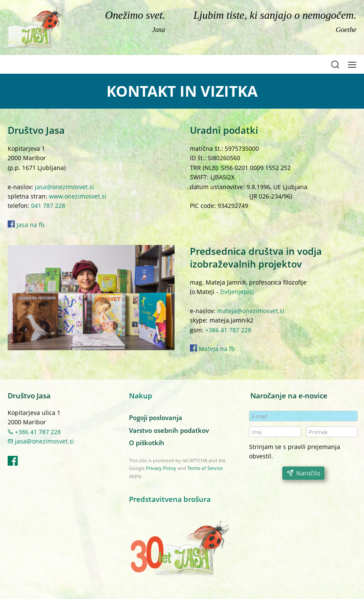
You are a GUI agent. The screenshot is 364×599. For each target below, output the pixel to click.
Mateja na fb (216, 349)
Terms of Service (205, 468)
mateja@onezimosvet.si (251, 311)
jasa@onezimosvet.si (64, 187)
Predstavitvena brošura (170, 499)
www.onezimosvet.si (78, 196)
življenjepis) (236, 292)
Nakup (141, 396)
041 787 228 (48, 206)
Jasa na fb (26, 225)
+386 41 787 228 (228, 330)
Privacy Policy (161, 468)
